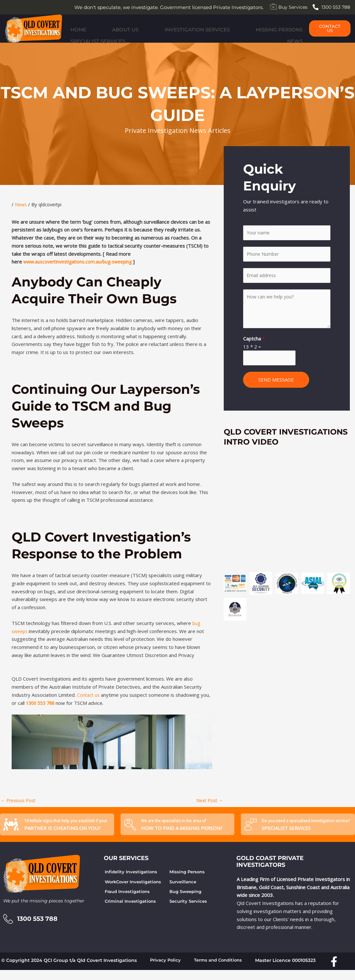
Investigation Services (148, 36)
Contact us (89, 703)
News (298, 36)
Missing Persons (206, 36)
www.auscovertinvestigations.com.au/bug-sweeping (81, 270)
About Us (99, 36)
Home (75, 36)
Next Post (209, 809)
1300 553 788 (42, 711)
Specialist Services (260, 36)
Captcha (254, 350)
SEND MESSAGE (276, 392)
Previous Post (20, 809)
